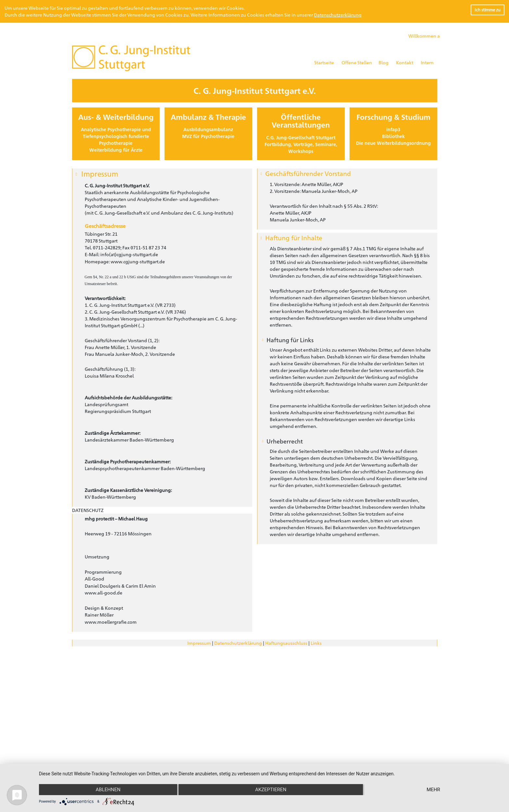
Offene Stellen (357, 62)
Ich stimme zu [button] (488, 10)
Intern (427, 62)
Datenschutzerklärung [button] (338, 15)
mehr (433, 790)
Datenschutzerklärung (238, 643)
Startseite (324, 62)
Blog (384, 62)
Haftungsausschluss (286, 643)
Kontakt (405, 62)
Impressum (199, 643)
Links (316, 643)
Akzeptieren (271, 790)
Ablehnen (108, 790)
